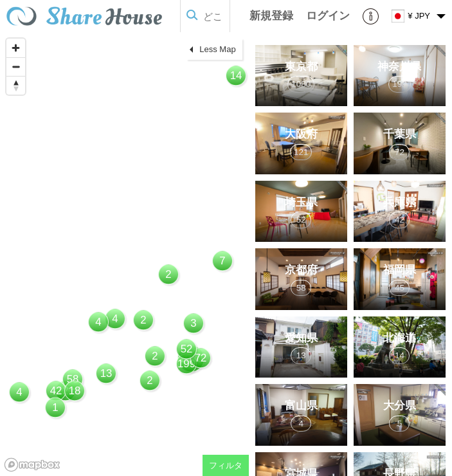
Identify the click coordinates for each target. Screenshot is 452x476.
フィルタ (226, 465)
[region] (124, 254)
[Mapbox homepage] (32, 465)
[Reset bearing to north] (16, 85)
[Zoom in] (16, 48)
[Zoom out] (16, 67)
